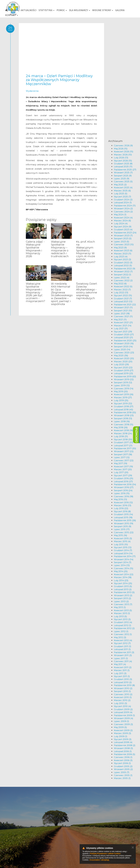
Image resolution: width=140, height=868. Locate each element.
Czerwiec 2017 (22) (124, 460)
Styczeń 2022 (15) (123, 295)
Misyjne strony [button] (103, 10)
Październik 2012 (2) (124, 628)
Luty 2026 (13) (121, 158)
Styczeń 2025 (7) (123, 197)
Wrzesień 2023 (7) (123, 236)
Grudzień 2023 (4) (123, 229)
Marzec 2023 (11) (123, 254)
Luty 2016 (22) (121, 508)
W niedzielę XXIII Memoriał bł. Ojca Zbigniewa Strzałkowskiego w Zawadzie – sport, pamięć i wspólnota (62, 294)
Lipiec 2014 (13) (122, 565)
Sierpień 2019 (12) (123, 382)
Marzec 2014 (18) (123, 577)
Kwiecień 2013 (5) (123, 610)
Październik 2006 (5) (125, 754)
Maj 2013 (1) (120, 607)
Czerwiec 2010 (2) (123, 694)
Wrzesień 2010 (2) (123, 688)
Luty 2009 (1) (121, 736)
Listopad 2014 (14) (123, 553)
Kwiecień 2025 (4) (123, 187)
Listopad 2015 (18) (123, 517)
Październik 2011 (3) (124, 652)
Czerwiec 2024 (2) (123, 212)
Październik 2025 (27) (125, 170)
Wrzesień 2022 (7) (123, 271)
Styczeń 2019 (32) (123, 403)
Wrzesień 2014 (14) (124, 559)
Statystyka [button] (46, 10)
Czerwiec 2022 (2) (123, 280)
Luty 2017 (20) (121, 472)
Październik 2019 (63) (125, 376)
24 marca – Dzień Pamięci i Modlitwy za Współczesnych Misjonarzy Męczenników (59, 80)
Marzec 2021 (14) (123, 326)
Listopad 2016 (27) (123, 481)
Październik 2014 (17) (125, 556)
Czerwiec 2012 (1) (123, 634)
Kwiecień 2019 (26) (124, 394)
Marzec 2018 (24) (123, 433)
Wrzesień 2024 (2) (123, 208)
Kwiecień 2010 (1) (123, 697)
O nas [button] (14, 10)
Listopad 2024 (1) (123, 202)
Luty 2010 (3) (120, 703)
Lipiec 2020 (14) (122, 349)
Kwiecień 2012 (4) (123, 640)
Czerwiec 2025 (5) (123, 181)
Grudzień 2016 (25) (124, 478)
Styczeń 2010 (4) (122, 706)
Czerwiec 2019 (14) (124, 389)
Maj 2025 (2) (120, 185)
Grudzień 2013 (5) (123, 586)
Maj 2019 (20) (121, 391)
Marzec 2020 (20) (123, 361)
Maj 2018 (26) (121, 427)
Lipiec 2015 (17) (122, 529)
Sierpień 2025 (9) (123, 176)
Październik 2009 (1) (124, 715)
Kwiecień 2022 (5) (123, 286)
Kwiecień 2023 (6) (123, 250)
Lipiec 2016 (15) (122, 493)
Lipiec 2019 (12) (122, 385)
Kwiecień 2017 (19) (123, 466)
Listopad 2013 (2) (123, 589)
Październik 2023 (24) (125, 233)
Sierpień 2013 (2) (123, 598)
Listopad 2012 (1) (123, 625)
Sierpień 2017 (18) (123, 454)
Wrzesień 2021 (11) (123, 307)
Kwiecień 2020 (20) (124, 358)
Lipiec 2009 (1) (121, 721)
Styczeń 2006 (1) (122, 763)
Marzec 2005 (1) (122, 778)
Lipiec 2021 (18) (122, 313)
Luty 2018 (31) (121, 436)
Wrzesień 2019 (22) (124, 379)
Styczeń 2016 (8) (122, 511)
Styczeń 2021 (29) (123, 332)
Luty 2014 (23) (121, 580)
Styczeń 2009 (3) (123, 739)
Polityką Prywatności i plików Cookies (105, 854)
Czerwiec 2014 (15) (124, 568)
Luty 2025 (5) (121, 194)
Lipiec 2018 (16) (122, 421)
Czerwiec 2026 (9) (123, 146)
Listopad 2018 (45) (124, 410)
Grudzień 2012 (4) (123, 622)
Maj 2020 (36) (121, 355)
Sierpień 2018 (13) (123, 418)
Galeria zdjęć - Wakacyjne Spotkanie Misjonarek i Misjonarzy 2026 (35, 249)
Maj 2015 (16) (120, 535)
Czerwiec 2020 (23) (124, 353)
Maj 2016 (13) (120, 499)
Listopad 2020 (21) (123, 337)
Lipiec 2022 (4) (122, 278)
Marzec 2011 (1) (122, 670)
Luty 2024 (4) (121, 223)
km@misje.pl (79, 837)
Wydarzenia (32, 91)
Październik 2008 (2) (125, 745)
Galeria (120, 10)
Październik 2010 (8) (124, 685)
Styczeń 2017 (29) (123, 475)
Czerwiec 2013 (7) (123, 604)
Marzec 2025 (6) (122, 191)
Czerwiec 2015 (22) (124, 532)
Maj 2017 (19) (121, 463)
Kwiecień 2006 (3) (123, 760)
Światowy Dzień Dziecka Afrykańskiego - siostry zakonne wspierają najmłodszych (87, 291)
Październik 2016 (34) (125, 484)
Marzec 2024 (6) (122, 221)
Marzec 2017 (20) (123, 469)
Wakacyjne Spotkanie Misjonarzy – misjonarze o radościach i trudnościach (60, 249)
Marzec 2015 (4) (122, 541)
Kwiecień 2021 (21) (123, 322)
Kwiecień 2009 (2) (123, 730)
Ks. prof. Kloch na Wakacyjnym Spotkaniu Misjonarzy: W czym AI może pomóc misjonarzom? (86, 252)
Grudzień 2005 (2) (123, 766)
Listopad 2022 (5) (123, 265)
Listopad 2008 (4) (123, 742)
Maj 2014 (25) (121, 571)
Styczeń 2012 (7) (122, 643)
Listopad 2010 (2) (123, 682)
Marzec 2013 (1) (122, 613)
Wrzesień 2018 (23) (124, 415)
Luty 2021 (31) (121, 328)
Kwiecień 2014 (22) (124, 574)
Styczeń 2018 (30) (123, 439)
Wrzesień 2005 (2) (123, 769)
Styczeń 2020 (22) (123, 368)
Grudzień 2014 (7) (123, 550)
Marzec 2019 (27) (123, 397)
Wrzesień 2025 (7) (123, 173)
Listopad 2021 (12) (123, 301)
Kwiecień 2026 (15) (124, 152)
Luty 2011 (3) (120, 673)
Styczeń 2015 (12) (123, 547)
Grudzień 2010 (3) (123, 679)
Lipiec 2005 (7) (122, 772)
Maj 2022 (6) (120, 284)
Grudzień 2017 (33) (124, 442)
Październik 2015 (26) (125, 520)
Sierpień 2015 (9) (123, 526)
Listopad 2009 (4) (123, 712)
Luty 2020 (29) (121, 364)
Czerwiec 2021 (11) (123, 316)
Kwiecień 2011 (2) (123, 667)
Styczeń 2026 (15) (123, 161)
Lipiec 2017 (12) (122, 457)
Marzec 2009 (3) (123, 733)
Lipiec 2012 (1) (121, 631)
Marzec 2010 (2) (122, 700)
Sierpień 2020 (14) (123, 347)
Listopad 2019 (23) (123, 373)
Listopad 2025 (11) (123, 167)
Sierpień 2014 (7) (123, 562)
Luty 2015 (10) (121, 544)
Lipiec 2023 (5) (122, 242)
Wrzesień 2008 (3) (123, 748)
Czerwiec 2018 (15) (124, 424)
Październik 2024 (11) (125, 206)
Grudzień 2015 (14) (123, 514)
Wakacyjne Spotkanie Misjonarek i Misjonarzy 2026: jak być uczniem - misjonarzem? (36, 292)
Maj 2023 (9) (120, 248)
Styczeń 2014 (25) (123, 583)
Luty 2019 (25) (121, 400)
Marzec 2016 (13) (123, 505)
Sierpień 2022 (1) (123, 275)
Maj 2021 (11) (120, 319)
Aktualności (29, 10)
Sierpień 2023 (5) (123, 238)
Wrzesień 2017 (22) (124, 451)
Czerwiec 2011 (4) (123, 661)
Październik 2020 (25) (125, 340)
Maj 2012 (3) (120, 637)
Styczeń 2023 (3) (123, 259)
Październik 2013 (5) (124, 592)
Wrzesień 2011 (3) (123, 655)
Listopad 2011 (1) (122, 649)
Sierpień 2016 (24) (123, 490)
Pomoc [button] (62, 10)
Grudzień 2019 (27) (124, 370)
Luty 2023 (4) (121, 257)
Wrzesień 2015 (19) (124, 523)
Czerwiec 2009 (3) (123, 724)
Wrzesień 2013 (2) (123, 595)
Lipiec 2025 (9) (122, 179)
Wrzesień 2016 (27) (124, 487)
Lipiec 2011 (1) (121, 658)
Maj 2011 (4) (120, 664)
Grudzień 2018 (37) (124, 406)
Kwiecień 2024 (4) (123, 218)
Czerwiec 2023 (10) (124, 244)
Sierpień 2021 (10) (123, 311)
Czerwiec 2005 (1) (123, 775)
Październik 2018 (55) (125, 412)
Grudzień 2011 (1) (123, 646)
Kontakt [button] (12, 15)
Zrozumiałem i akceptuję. (99, 860)
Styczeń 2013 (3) (122, 619)
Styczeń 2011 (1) (122, 676)
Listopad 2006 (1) (123, 751)
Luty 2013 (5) (120, 616)
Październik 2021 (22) (125, 305)
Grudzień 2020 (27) (124, 334)
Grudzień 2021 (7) (123, 299)
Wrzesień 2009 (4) (124, 718)
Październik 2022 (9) (125, 269)
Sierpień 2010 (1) (122, 691)
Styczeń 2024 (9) (123, 227)
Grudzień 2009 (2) (123, 709)
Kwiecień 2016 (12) (123, 502)
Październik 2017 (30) (125, 448)
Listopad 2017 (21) (123, 445)
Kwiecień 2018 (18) (124, 430)
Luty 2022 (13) (121, 292)
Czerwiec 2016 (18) (124, 496)
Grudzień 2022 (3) (123, 263)
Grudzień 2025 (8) (123, 164)
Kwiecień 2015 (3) (123, 538)
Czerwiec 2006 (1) (123, 757)
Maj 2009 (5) (120, 727)
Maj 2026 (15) (121, 149)
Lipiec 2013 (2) (121, 601)
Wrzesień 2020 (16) (124, 343)
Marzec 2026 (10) (123, 155)
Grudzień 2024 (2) (123, 200)
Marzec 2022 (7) (122, 290)
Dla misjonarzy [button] (80, 10)
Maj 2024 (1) (120, 215)
